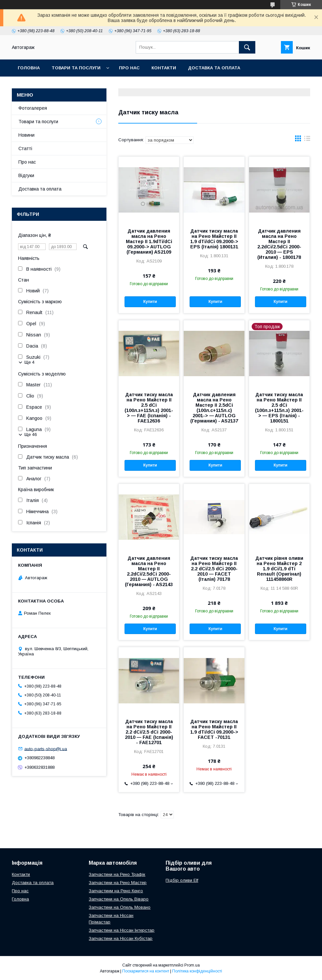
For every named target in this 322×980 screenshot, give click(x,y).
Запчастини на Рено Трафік (117, 874)
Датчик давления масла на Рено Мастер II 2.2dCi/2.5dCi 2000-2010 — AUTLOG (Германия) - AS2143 (149, 571)
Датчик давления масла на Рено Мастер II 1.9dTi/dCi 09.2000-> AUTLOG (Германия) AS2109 (149, 241)
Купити (150, 302)
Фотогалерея (33, 108)
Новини (26, 135)
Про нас (129, 68)
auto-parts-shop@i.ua (46, 749)
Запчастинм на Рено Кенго (116, 891)
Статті (25, 148)
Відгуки (26, 175)
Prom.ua (192, 965)
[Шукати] (247, 47)
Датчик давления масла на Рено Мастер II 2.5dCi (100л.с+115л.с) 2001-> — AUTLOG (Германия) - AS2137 (214, 408)
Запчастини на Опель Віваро (119, 899)
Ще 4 (29, 362)
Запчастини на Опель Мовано (120, 907)
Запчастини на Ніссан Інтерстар (122, 930)
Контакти (164, 68)
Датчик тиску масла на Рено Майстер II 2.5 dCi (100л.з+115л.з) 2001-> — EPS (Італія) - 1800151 (279, 408)
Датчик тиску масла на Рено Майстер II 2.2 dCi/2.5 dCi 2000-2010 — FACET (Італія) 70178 (214, 569)
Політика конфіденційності (197, 971)
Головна (29, 68)
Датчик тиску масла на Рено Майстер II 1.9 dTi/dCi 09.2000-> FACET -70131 (214, 729)
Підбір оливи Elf (182, 880)
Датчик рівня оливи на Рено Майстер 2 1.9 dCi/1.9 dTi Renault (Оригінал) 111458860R (279, 569)
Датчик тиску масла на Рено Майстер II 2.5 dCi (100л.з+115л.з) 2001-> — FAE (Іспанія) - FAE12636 (149, 408)
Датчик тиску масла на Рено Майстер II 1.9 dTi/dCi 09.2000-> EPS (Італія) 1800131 (214, 239)
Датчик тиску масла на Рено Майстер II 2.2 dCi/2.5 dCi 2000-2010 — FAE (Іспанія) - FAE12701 (149, 732)
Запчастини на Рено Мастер (118, 883)
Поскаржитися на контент (146, 971)
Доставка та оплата (214, 68)
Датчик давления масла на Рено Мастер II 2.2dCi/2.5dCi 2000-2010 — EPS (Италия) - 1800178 (279, 244)
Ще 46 (31, 434)
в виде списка (307, 140)
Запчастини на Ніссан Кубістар (121, 938)
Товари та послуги (76, 68)
